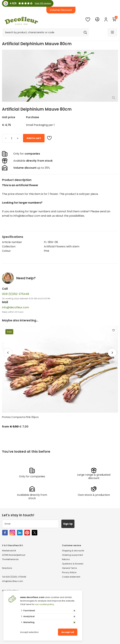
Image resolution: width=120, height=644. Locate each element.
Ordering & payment (72, 555)
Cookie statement (71, 577)
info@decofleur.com (15, 307)
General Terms (69, 568)
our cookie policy (45, 604)
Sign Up (68, 524)
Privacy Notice (69, 572)
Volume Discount (61, 10)
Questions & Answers (73, 564)
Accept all (68, 632)
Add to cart (34, 138)
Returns (66, 559)
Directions (7, 568)
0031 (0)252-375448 (16, 294)
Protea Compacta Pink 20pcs (20, 417)
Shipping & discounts (73, 551)
